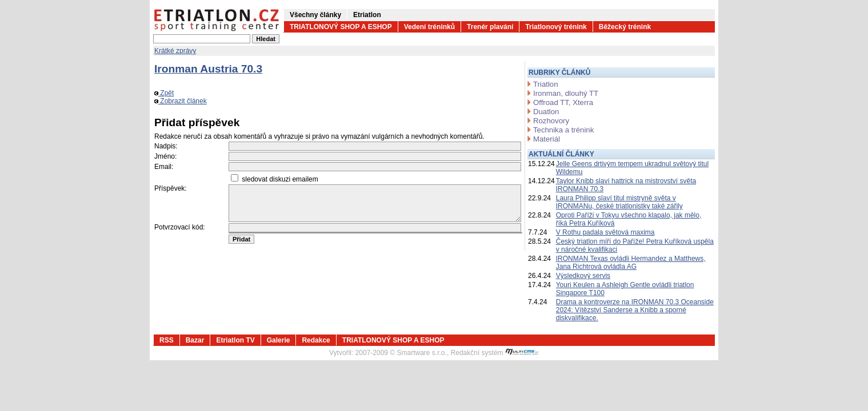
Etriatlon (367, 15)
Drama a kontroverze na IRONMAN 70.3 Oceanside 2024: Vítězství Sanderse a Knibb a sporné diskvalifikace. (635, 310)
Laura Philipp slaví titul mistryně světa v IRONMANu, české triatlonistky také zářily (619, 202)
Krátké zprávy (175, 51)
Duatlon (546, 112)
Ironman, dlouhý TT (566, 93)
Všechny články (315, 15)
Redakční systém (495, 353)
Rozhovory (551, 121)
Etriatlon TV (235, 340)
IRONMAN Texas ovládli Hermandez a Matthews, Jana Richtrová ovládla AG (631, 263)
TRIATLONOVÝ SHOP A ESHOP (341, 27)
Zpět (164, 93)
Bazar (195, 340)
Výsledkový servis (583, 276)
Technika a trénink (563, 130)
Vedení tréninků (429, 27)
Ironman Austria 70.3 (208, 69)
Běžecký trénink (625, 27)
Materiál (547, 139)
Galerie (279, 340)
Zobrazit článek (181, 101)
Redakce (316, 340)
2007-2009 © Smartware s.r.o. (401, 353)
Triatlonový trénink (556, 27)
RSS (167, 340)
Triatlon (545, 84)
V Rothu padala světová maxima (605, 232)
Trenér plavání (490, 27)
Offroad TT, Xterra (563, 102)
